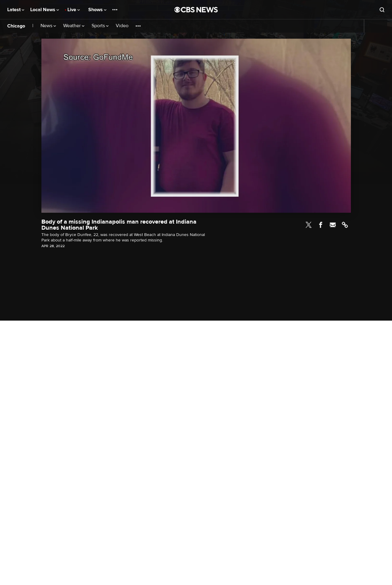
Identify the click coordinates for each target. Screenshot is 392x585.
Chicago (16, 26)
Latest (16, 10)
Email (333, 225)
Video (122, 26)
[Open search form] (382, 10)
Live (74, 10)
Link (345, 225)
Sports (100, 26)
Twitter (309, 225)
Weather (74, 26)
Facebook (321, 225)
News (48, 26)
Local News (45, 10)
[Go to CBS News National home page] (196, 10)
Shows (97, 10)
